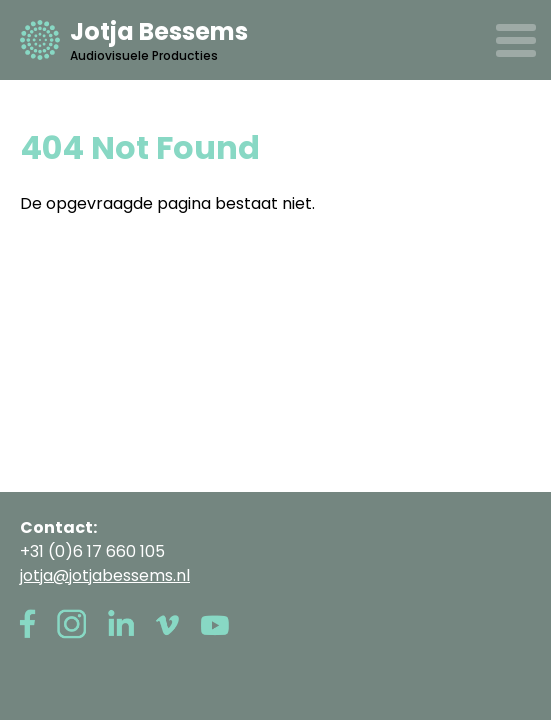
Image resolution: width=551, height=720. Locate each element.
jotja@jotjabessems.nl (105, 575)
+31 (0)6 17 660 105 (92, 551)
